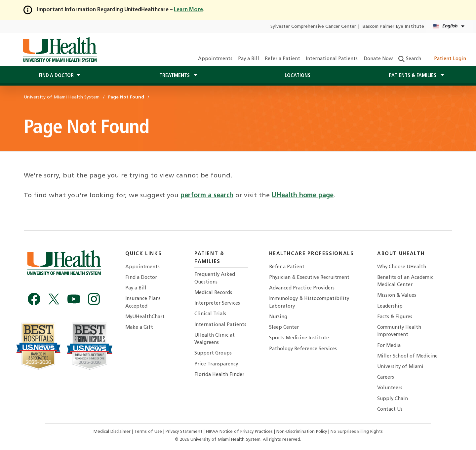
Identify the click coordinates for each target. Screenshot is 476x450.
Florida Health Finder (219, 375)
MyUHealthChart (145, 317)
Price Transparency (216, 364)
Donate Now (378, 59)
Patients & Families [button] (413, 76)
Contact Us (390, 410)
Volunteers (390, 388)
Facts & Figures (395, 317)
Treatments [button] (175, 76)
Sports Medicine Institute (299, 338)
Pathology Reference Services (303, 349)
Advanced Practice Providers (302, 288)
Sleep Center (284, 328)
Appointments (215, 59)
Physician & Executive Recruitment (309, 278)
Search (410, 59)
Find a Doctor (141, 278)
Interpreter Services (217, 303)
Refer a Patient (282, 59)
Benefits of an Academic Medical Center (405, 281)
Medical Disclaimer (113, 432)
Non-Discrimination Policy (302, 432)
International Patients (332, 59)
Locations (297, 76)
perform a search (207, 196)
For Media (389, 346)
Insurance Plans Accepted (143, 302)
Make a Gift (139, 328)
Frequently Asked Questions (215, 278)
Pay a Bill (249, 59)
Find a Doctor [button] (56, 76)
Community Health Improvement (399, 331)
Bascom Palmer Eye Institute (393, 27)
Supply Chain (393, 399)
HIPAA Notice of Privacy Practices (239, 432)
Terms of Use (149, 432)
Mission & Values (397, 296)
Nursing (278, 317)
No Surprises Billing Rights (357, 432)
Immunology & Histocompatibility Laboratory (309, 302)
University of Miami (400, 367)
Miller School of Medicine (407, 356)
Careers (386, 377)
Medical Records (213, 293)
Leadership (390, 306)
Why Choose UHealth (402, 267)
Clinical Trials (210, 314)
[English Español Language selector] (449, 27)
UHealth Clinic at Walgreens (215, 339)
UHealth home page (303, 196)
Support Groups (213, 353)
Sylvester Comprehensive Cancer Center (313, 27)
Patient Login (446, 59)
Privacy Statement (185, 432)
